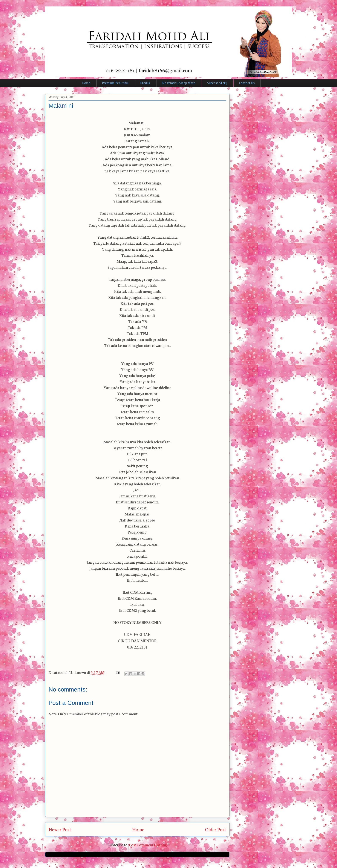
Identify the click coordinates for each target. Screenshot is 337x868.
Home (86, 83)
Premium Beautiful (115, 83)
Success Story (217, 83)
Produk (145, 83)
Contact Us (247, 83)
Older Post (216, 829)
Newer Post (60, 829)
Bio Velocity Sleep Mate (179, 83)
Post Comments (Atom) (148, 845)
